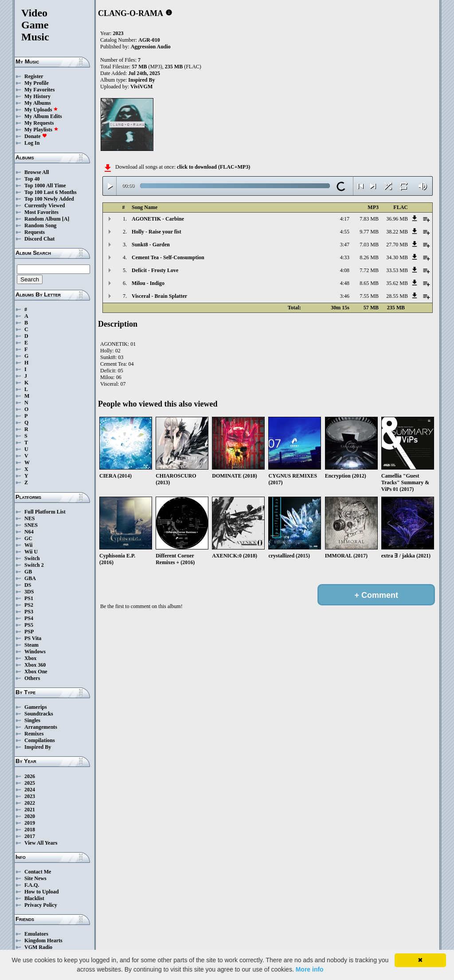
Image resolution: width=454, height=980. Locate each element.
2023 (30, 796)
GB (28, 572)
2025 (30, 783)
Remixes (34, 734)
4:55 (345, 232)
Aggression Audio (151, 47)
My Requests (39, 123)
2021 (30, 810)
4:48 (345, 283)
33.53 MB (397, 270)
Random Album (43, 219)
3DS (29, 592)
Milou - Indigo (148, 283)
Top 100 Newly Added (49, 199)
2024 (30, 790)
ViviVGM (141, 87)
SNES (31, 525)
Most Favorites (41, 212)
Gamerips (36, 707)
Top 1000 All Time (45, 186)
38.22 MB (397, 232)
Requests (35, 232)
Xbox (30, 658)
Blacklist (34, 898)
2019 (30, 823)
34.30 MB (397, 257)
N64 (29, 532)
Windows (35, 652)
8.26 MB (369, 257)
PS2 (29, 605)
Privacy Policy (41, 905)
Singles (32, 720)
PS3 (29, 612)
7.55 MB (369, 296)
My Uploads (41, 110)
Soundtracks (39, 714)
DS (28, 585)
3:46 (345, 296)
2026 (30, 776)
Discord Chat (39, 239)
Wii (28, 545)
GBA (30, 578)
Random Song (40, 225)
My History (37, 96)
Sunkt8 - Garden (151, 245)
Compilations (40, 740)
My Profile (37, 83)
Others (32, 678)
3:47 (345, 245)
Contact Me (38, 872)
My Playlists (41, 130)
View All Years (41, 843)
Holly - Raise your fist (157, 232)
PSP (29, 632)
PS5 (29, 625)
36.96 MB (397, 219)
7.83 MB (369, 219)
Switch (32, 558)
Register (34, 76)
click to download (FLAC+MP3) (213, 167)
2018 (30, 830)
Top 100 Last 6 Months (51, 192)
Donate (36, 136)
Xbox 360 (35, 665)
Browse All (37, 172)
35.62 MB (397, 283)
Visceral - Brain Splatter (159, 296)
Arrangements (41, 727)
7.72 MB (369, 270)
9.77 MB (369, 232)
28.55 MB (397, 296)
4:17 (345, 219)
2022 (30, 803)
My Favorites (39, 90)
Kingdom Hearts (43, 940)
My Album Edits (43, 116)
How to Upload (41, 892)
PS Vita (33, 638)
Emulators (36, 934)
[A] (66, 219)
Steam (31, 645)
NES (29, 518)
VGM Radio (38, 947)
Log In (32, 143)
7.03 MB (369, 245)
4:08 (345, 270)
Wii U (31, 552)
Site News (35, 878)
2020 (30, 816)
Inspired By (38, 747)
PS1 (29, 598)
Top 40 (32, 179)
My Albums (38, 103)
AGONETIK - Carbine (158, 219)
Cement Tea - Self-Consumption (168, 257)
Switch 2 (34, 565)
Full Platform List (45, 512)
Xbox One (36, 672)
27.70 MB (397, 245)
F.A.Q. (32, 885)
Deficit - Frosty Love (155, 270)
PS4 (29, 618)
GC (28, 538)
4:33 (345, 257)
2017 (30, 836)
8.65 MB (369, 283)
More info (310, 969)
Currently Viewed (45, 205)
